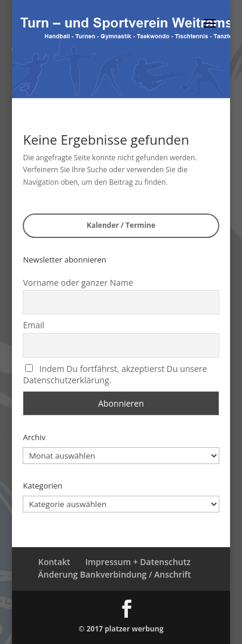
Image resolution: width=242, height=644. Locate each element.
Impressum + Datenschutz (138, 562)
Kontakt (54, 562)
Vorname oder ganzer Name (78, 283)
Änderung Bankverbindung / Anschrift (115, 574)
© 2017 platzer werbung (121, 629)
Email (33, 325)
